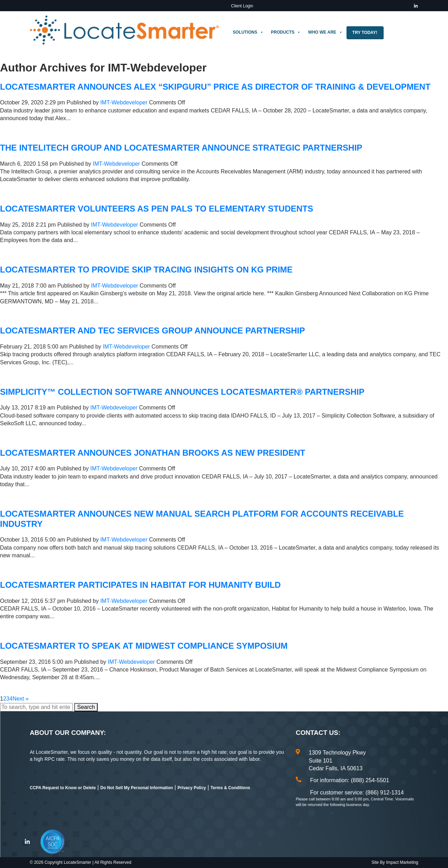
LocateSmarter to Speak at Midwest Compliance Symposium (144, 646)
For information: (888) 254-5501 (350, 780)
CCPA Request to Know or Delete (63, 788)
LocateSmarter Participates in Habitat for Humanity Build (140, 585)
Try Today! (365, 33)
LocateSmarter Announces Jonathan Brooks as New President (153, 453)
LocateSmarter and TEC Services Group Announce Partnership (152, 330)
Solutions (248, 32)
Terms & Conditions (230, 788)
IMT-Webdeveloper (124, 102)
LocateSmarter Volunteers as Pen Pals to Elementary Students (157, 209)
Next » (21, 699)
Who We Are (325, 32)
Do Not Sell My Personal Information (137, 788)
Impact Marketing (402, 862)
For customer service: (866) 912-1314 (357, 793)
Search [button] (86, 707)
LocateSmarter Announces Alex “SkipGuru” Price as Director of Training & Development (215, 87)
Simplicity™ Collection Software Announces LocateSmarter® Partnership (182, 392)
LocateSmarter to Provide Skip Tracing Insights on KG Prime (146, 270)
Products (286, 32)
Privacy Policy (192, 788)
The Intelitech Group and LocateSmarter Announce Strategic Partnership (181, 148)
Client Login (242, 6)
